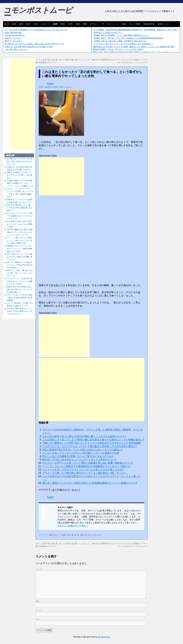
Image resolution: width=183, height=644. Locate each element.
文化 (36, 24)
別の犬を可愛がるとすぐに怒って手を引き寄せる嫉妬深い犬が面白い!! (20, 208)
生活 (55, 535)
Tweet (50, 84)
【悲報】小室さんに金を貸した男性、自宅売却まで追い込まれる (119, 41)
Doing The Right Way (13, 33)
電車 (82, 535)
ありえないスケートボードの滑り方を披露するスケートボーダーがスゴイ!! (20, 216)
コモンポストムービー (38, 13)
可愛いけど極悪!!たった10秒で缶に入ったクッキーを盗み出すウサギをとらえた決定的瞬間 (92, 443)
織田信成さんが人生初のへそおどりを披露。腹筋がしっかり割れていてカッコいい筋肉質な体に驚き (134, 47)
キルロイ (68, 87)
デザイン (95, 24)
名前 (37, 601)
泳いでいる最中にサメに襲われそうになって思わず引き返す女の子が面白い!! (20, 265)
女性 (69, 535)
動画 (64, 535)
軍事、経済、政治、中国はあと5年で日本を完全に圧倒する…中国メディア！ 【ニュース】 (131, 52)
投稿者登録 (149, 24)
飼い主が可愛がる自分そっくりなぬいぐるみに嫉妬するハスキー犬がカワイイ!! (20, 311)
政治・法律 (10, 24)
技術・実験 (81, 24)
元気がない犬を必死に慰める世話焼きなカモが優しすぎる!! (29, 47)
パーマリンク (96, 535)
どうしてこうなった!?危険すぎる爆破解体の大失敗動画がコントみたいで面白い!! (86, 466)
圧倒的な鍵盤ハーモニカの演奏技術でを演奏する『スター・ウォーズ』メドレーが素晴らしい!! (20, 183)
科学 (70, 24)
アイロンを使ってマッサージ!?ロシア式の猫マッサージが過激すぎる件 (81, 453)
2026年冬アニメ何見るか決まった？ (108, 33)
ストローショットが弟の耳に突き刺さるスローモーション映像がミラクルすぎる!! (20, 281)
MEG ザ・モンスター (13, 38)
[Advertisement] (61, 176)
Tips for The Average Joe (15, 35)
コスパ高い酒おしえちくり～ (16, 49)
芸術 (124, 24)
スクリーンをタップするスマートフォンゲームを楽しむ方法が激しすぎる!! (83, 470)
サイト (38, 619)
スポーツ (45, 24)
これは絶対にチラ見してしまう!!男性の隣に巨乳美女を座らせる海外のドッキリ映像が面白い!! (93, 440)
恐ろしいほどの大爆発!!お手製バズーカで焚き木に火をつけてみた (78, 456)
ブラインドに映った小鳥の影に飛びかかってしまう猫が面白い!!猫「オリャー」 (85, 473)
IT (103, 24)
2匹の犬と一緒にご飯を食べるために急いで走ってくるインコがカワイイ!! (20, 273)
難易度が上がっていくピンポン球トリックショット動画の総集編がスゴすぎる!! (20, 249)
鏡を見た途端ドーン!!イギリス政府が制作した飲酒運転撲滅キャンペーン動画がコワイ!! (90, 483)
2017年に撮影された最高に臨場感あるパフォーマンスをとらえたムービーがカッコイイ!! (20, 232)
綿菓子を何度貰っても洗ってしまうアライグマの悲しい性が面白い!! (20, 175)
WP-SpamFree (104, 637)
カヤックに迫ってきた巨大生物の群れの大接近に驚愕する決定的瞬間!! (20, 298)
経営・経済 (25, 24)
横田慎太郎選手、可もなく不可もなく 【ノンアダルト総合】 (119, 49)
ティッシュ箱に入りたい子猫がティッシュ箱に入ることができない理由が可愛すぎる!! (20, 240)
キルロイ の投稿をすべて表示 (73, 526)
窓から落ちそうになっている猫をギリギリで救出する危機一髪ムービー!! (20, 257)
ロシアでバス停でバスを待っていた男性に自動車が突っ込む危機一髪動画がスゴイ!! (88, 463)
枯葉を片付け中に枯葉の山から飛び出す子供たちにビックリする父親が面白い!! (20, 289)
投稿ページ (163, 24)
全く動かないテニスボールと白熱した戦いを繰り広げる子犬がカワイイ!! (34, 44)
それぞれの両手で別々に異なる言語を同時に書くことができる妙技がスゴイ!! (84, 436)
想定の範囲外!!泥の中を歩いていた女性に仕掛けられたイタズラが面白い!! (82, 450)
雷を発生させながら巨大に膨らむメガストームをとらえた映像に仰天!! (20, 224)
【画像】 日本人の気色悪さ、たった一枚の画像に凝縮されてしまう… (122, 35)
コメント (39, 569)
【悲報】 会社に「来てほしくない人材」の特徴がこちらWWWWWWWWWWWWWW (128, 38)
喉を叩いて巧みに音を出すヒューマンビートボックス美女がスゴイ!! (79, 460)
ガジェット (113, 24)
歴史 (63, 24)
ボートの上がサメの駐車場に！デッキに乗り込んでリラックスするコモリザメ (36, 30)
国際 (55, 24)
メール (38, 610)
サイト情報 (135, 24)
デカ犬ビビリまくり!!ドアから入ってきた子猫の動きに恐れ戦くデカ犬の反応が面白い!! (90, 446)
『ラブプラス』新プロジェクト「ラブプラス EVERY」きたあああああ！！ (124, 44)
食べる (87, 535)
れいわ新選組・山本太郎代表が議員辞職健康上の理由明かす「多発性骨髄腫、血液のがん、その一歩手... (136, 30)
